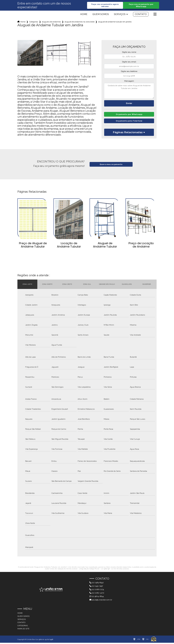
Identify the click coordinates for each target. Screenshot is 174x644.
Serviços (120, 15)
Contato (141, 15)
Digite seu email (129, 62)
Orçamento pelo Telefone (129, 122)
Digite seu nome (129, 52)
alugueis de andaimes (51, 22)
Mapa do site (23, 630)
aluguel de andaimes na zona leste (80, 22)
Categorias (34, 22)
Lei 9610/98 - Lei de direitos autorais (115, 570)
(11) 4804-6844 (97, 598)
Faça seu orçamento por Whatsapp (141, 5)
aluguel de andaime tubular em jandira (115, 22)
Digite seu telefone (129, 72)
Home (84, 15)
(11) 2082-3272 (97, 594)
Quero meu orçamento (111, 165)
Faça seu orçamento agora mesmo (105, 5)
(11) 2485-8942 (97, 584)
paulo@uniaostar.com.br (101, 601)
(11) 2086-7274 (97, 591)
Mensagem (129, 81)
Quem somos (101, 15)
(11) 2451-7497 (96, 587)
